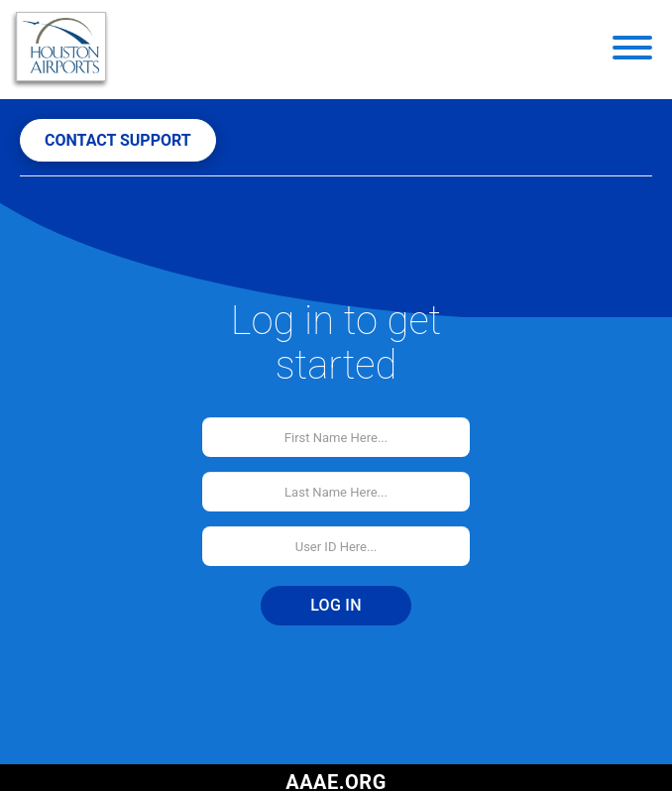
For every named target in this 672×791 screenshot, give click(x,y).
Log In (336, 605)
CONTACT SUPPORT (118, 140)
